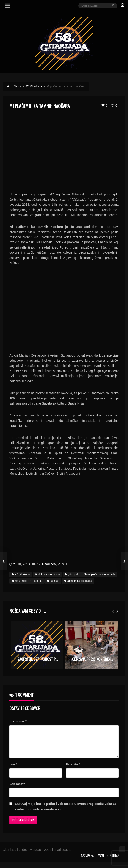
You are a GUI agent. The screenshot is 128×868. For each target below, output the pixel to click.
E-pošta (73, 770)
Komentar (18, 721)
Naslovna (87, 861)
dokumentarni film (48, 574)
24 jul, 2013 (21, 564)
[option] (37, 645)
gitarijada (72, 574)
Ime (13, 770)
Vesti (102, 861)
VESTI (62, 564)
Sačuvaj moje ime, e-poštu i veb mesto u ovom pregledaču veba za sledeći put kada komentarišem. (65, 812)
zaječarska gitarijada (78, 581)
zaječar (53, 581)
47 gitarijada (21, 574)
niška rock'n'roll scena (27, 581)
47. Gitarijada (46, 564)
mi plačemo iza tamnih (99, 574)
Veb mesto (17, 790)
